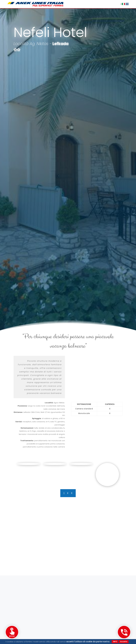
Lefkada (60, 44)
